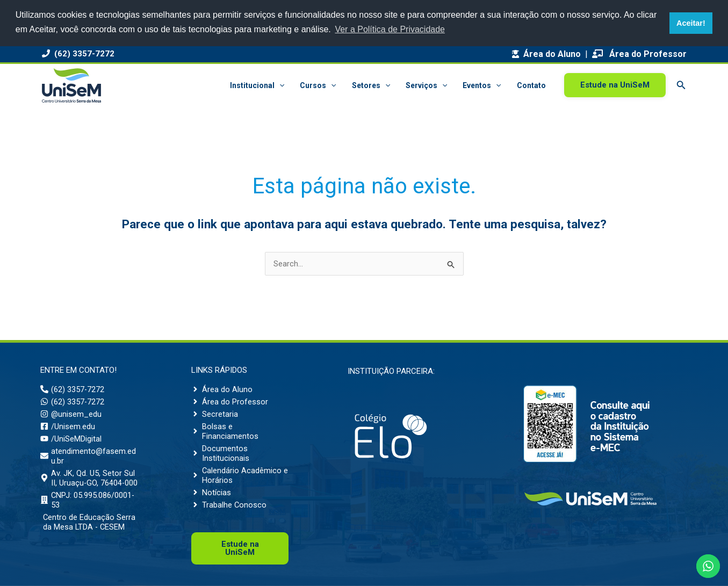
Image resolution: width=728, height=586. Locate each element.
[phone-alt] (73, 389)
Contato (531, 85)
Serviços (428, 85)
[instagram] (71, 414)
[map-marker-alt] (89, 483)
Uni (240, 548)
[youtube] (71, 439)
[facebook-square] (68, 426)
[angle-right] (222, 389)
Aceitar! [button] (691, 23)
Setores (373, 85)
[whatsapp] (73, 402)
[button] (282, 85)
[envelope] (89, 456)
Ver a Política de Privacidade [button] (390, 29)
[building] (89, 510)
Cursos (320, 85)
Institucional (260, 85)
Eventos (483, 85)
